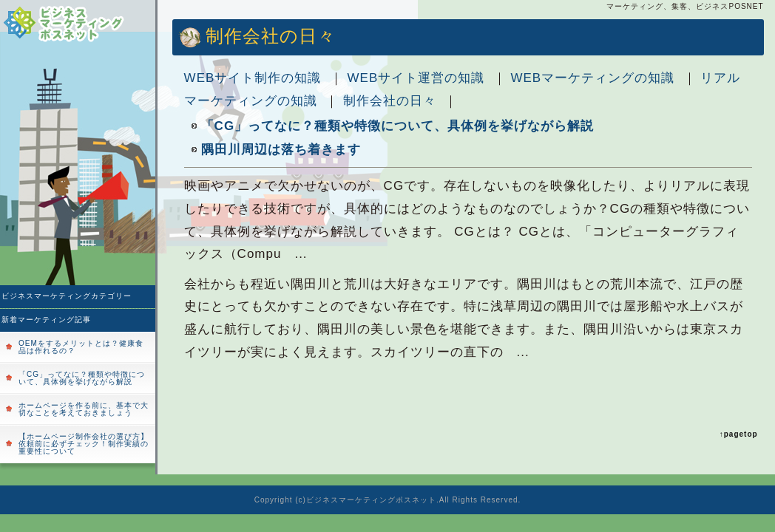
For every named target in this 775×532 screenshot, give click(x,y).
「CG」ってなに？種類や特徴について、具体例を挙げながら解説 (82, 378)
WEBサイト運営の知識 (416, 78)
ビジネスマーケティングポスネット (371, 500)
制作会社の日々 (390, 101)
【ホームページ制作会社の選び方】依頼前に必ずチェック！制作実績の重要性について (84, 444)
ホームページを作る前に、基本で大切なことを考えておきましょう (84, 409)
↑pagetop (739, 434)
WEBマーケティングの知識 (592, 78)
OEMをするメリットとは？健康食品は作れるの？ (81, 347)
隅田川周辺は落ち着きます (281, 150)
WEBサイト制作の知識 (253, 78)
